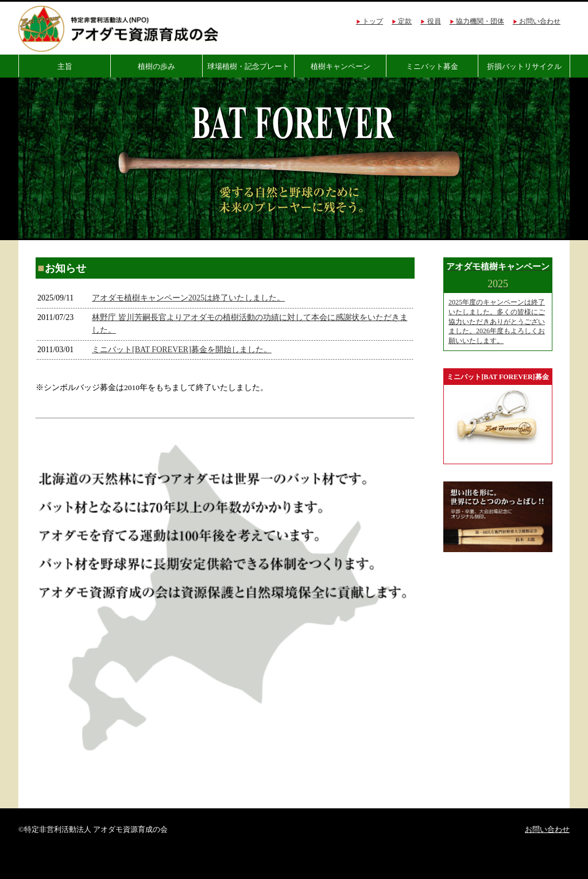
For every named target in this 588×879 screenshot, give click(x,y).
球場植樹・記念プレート (248, 66)
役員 (434, 21)
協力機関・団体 (480, 21)
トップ (373, 21)
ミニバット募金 (432, 66)
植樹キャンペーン (341, 66)
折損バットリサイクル (524, 66)
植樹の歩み (156, 66)
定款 (405, 21)
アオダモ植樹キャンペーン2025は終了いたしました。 (188, 298)
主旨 (65, 66)
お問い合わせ (540, 21)
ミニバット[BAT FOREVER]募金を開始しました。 (182, 350)
